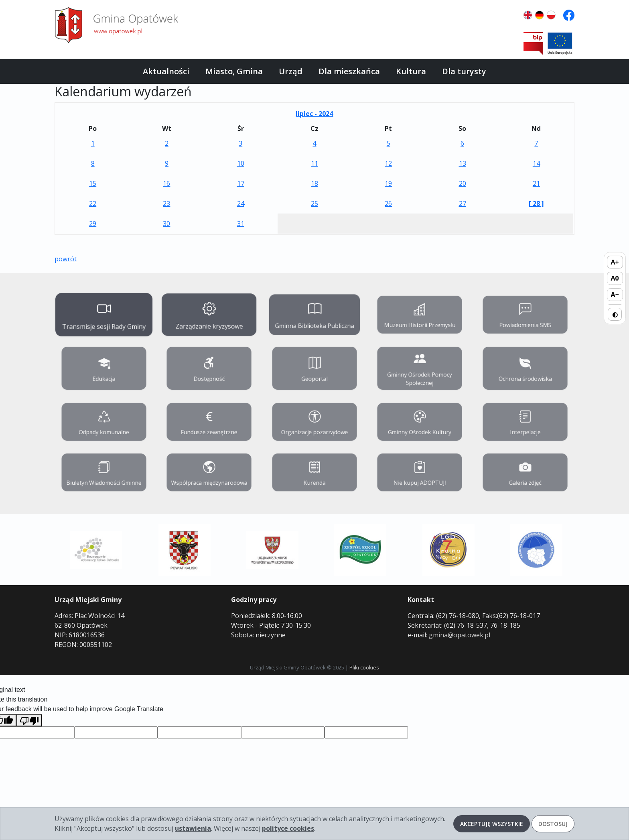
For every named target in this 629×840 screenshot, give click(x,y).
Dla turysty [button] (464, 71)
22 (93, 203)
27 (463, 203)
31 (241, 224)
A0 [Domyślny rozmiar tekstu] (615, 278)
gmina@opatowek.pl (460, 635)
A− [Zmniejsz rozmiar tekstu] (615, 295)
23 (166, 203)
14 (536, 163)
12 (388, 163)
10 (241, 163)
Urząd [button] (291, 71)
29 (93, 224)
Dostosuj (553, 824)
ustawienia (193, 828)
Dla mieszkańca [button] (349, 71)
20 (463, 183)
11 (314, 163)
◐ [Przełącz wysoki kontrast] (615, 314)
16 (166, 183)
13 (463, 163)
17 (241, 183)
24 (241, 203)
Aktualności (166, 71)
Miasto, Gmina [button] (234, 71)
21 (536, 183)
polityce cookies (288, 828)
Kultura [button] (411, 71)
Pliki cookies (364, 667)
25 (314, 203)
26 (388, 203)
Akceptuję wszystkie (492, 824)
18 (314, 183)
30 (166, 224)
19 (388, 183)
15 (93, 183)
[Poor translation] (29, 720)
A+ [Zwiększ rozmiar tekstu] (615, 262)
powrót (66, 259)
